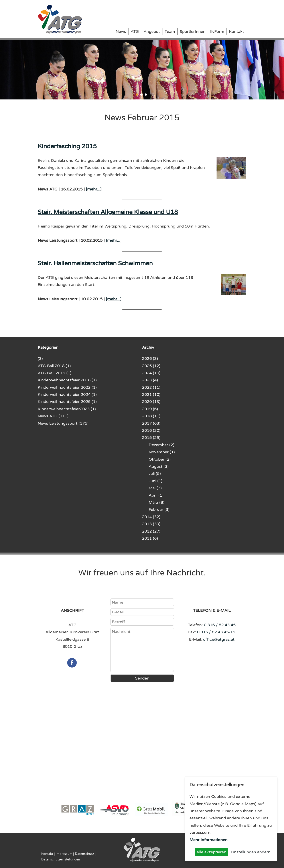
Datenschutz (84, 854)
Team (170, 32)
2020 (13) (151, 402)
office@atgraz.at (219, 639)
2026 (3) (150, 359)
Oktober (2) (160, 459)
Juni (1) (156, 481)
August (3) (159, 466)
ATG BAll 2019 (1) (55, 373)
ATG (135, 32)
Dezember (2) (162, 445)
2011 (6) (150, 538)
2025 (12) (151, 366)
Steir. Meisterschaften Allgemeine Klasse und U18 (108, 212)
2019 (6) (150, 409)
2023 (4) (150, 380)
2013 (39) (151, 524)
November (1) (162, 452)
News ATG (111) (53, 416)
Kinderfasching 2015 (67, 146)
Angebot (152, 32)
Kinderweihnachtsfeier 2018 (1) (67, 380)
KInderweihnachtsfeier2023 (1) (67, 409)
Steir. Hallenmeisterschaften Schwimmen (95, 263)
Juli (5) (155, 474)
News (121, 32)
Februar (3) (159, 509)
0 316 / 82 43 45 (220, 625)
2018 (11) (151, 416)
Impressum (64, 854)
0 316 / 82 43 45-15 (216, 632)
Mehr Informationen (208, 840)
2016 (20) (151, 430)
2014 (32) (151, 517)
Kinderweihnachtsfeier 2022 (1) (67, 387)
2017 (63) (151, 423)
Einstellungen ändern (251, 852)
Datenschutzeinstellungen (61, 859)
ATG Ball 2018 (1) (54, 366)
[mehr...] (94, 189)
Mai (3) (155, 488)
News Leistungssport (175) (63, 423)
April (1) (156, 495)
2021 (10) (151, 394)
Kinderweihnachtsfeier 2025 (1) (67, 402)
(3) (40, 359)
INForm (217, 32)
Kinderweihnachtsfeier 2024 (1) (67, 394)
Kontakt (237, 32)
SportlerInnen (193, 32)
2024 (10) (151, 373)
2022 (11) (151, 387)
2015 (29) (151, 438)
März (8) (157, 502)
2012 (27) (151, 531)
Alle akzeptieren (211, 852)
